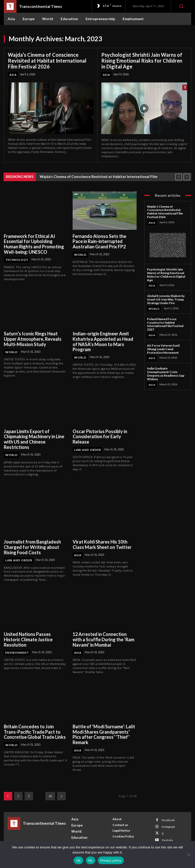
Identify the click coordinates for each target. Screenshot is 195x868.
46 (50, 796)
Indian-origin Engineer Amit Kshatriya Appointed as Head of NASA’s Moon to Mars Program (103, 341)
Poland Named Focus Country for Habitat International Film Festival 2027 (165, 324)
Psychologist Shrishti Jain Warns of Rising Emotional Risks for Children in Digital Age (142, 61)
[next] (187, 177)
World (80, 255)
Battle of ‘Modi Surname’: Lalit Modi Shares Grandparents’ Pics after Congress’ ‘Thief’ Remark (104, 734)
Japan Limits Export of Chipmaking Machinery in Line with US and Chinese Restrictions (34, 439)
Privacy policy (111, 860)
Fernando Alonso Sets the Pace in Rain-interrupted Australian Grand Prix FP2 (99, 241)
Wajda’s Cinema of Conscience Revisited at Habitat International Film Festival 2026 (47, 61)
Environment (17, 653)
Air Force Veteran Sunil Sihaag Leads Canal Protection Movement (163, 349)
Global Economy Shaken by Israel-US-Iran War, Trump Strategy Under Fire (166, 299)
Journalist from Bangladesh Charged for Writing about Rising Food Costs (32, 547)
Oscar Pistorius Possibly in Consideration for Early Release (100, 437)
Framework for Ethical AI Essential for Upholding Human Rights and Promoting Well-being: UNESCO (34, 244)
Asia (13, 75)
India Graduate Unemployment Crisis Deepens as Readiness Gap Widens (166, 374)
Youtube (167, 840)
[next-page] (61, 796)
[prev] (179, 177)
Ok (78, 860)
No (91, 860)
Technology (17, 260)
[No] (189, 855)
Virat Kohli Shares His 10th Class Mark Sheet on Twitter (102, 544)
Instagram (168, 827)
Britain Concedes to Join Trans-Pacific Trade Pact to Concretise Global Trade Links (35, 732)
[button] (181, 6)
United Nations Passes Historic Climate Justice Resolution (28, 639)
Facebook (168, 820)
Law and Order (88, 450)
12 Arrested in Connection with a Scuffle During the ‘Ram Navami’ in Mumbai (103, 639)
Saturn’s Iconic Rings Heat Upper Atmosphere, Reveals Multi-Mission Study (33, 339)
